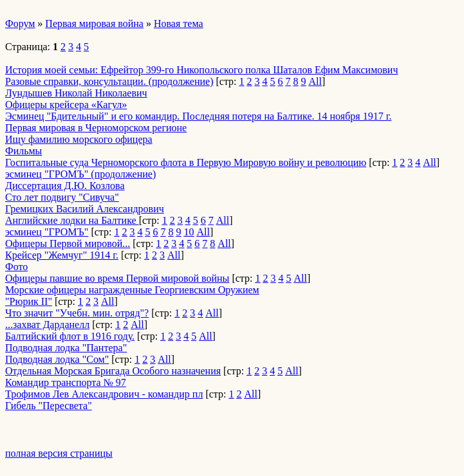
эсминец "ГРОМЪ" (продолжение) (80, 174)
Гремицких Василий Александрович (85, 209)
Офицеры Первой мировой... (68, 243)
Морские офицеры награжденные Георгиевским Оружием (132, 290)
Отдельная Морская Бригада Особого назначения (113, 371)
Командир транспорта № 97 (66, 382)
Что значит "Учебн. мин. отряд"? (77, 313)
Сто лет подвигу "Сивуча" (62, 197)
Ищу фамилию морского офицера (79, 139)
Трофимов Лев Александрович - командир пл (104, 394)
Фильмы (23, 151)
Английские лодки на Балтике (72, 220)
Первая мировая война (94, 23)
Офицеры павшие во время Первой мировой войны (117, 278)
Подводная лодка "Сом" (57, 359)
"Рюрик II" (29, 301)
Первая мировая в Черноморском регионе (96, 128)
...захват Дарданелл (47, 325)
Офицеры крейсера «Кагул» (66, 105)
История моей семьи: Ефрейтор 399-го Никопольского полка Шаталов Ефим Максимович (201, 70)
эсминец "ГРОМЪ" (47, 232)
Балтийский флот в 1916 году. (70, 336)
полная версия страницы (59, 453)
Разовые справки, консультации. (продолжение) (109, 81)
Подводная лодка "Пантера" (66, 348)
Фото (16, 267)
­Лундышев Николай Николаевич (76, 93)
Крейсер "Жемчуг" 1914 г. (62, 255)
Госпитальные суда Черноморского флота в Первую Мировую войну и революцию (186, 162)
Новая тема (179, 23)
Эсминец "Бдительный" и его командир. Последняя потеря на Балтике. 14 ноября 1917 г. (198, 116)
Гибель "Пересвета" (49, 406)
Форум (20, 23)
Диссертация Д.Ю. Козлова (65, 186)
